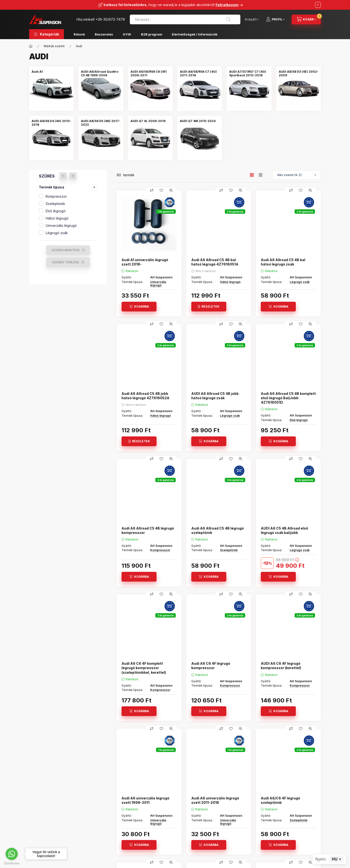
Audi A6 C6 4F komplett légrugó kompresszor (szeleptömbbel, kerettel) (144, 668)
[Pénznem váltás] (251, 19)
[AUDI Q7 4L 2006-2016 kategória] (148, 121)
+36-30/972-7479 (110, 19)
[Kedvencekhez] (161, 190)
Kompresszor (56, 196)
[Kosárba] (139, 307)
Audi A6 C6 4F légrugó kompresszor (211, 666)
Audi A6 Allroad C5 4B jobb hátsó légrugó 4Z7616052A (145, 396)
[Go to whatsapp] (12, 854)
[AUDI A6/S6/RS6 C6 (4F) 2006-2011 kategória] (150, 73)
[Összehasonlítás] (152, 190)
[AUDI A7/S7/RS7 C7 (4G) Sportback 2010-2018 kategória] (249, 73)
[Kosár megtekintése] (306, 19)
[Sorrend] (297, 175)
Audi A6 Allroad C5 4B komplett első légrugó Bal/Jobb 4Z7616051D (288, 398)
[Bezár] (318, 5)
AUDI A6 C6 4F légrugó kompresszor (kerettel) (281, 666)
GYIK (127, 34)
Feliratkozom (227, 5)
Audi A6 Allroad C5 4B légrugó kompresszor (148, 530)
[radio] (261, 175)
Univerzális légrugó (61, 226)
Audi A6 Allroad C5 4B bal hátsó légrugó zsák (283, 262)
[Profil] (275, 19)
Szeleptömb (55, 204)
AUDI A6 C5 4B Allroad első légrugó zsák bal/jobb (284, 530)
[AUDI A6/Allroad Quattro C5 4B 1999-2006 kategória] (101, 73)
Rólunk (79, 34)
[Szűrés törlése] (73, 176)
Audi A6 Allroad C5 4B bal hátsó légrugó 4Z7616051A (215, 262)
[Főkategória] (31, 46)
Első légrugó (56, 211)
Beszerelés (104, 34)
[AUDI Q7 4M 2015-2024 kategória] (198, 121)
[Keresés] (228, 19)
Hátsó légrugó (57, 218)
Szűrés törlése (66, 262)
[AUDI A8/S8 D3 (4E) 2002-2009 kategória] (299, 73)
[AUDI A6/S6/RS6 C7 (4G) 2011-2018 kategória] (200, 73)
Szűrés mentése (66, 250)
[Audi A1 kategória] (37, 72)
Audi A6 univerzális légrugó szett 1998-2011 (145, 800)
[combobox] (185, 19)
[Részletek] (209, 307)
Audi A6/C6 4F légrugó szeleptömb (280, 800)
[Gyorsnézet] (171, 190)
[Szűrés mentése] (63, 176)
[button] (47, 34)
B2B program (152, 34)
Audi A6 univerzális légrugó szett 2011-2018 (215, 800)
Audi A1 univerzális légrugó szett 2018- (145, 262)
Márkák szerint (54, 46)
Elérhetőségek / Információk (195, 34)
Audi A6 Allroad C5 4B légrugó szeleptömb (218, 530)
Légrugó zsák (57, 233)
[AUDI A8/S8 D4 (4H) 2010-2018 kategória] (51, 123)
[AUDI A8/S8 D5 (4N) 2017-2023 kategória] (101, 123)
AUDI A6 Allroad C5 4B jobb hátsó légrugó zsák (215, 396)
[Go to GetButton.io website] (12, 863)
